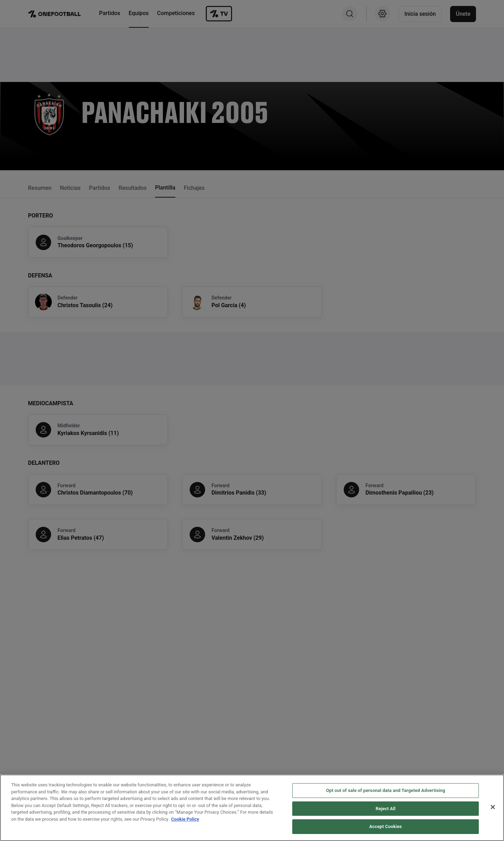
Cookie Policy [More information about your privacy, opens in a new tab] (185, 828)
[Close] (493, 816)
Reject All (386, 818)
